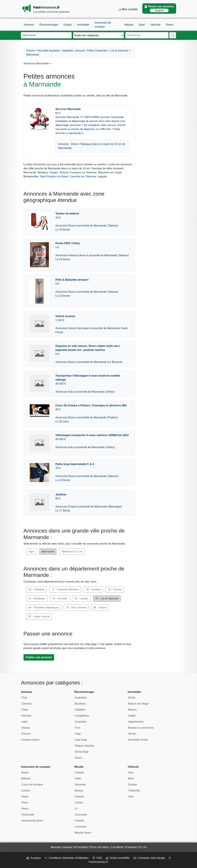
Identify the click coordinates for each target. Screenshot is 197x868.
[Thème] (98, 35)
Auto (131, 772)
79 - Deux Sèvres (76, 607)
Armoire (79, 797)
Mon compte (128, 9)
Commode (81, 815)
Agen (31, 552)
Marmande (33, 55)
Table (78, 778)
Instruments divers (32, 821)
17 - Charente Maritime (65, 589)
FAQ (97, 858)
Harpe (25, 797)
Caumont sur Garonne (83, 176)
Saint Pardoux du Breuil (54, 176)
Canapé (79, 772)
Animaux (29, 25)
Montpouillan (31, 176)
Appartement (136, 722)
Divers (170, 25)
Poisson (26, 734)
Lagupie (102, 176)
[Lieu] (46, 35)
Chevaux (27, 704)
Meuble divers (83, 833)
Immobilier (83, 25)
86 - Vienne (100, 607)
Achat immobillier (118, 858)
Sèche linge (82, 752)
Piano (25, 803)
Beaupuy (43, 172)
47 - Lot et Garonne (107, 598)
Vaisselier (80, 785)
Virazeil (64, 172)
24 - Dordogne (37, 598)
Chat (24, 698)
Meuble (129, 25)
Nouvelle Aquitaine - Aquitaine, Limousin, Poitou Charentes (73, 51)
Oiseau (26, 728)
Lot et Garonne (119, 51)
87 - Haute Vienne (39, 617)
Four (77, 728)
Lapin (25, 722)
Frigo (78, 734)
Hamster (26, 716)
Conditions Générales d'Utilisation (67, 858)
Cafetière (80, 710)
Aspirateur (81, 698)
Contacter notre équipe (149, 858)
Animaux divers (30, 740)
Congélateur (82, 716)
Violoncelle (28, 815)
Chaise (79, 803)
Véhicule (155, 25)
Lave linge (81, 740)
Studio (132, 698)
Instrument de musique (103, 25)
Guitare (26, 791)
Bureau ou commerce (141, 728)
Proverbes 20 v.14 (136, 847)
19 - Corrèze (93, 589)
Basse (25, 772)
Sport (142, 25)
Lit (76, 809)
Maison (132, 710)
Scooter (133, 785)
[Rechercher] (173, 35)
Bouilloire (80, 704)
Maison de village (138, 704)
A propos (34, 858)
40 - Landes (81, 598)
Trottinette (134, 791)
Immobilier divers (138, 740)
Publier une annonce (39, 657)
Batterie (26, 778)
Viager (132, 716)
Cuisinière (80, 722)
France (31, 51)
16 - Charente (37, 589)
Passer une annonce (159, 9)
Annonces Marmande (36, 63)
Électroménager (49, 25)
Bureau (79, 791)
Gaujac (54, 172)
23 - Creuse (115, 589)
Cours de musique (32, 785)
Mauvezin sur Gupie (110, 172)
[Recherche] (147, 35)
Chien (25, 710)
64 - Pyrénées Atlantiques (44, 607)
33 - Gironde (60, 598)
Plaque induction (84, 746)
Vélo (131, 797)
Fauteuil (79, 821)
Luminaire (80, 827)
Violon (25, 809)
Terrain (132, 734)
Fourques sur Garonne (83, 172)
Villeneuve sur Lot (72, 552)
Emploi (68, 25)
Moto (131, 778)
